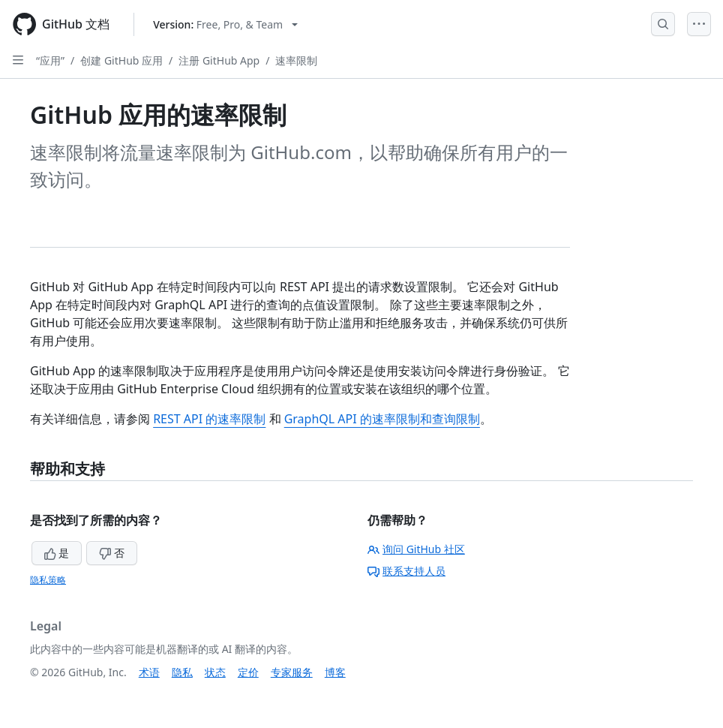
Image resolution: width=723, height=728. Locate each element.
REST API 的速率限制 (209, 419)
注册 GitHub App (219, 60)
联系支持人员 (406, 571)
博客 (335, 672)
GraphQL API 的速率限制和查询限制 (382, 419)
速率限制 (296, 60)
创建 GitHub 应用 (121, 60)
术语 (149, 672)
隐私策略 (48, 580)
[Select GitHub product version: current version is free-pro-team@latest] (225, 24)
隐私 (182, 672)
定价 (248, 672)
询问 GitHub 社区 (416, 549)
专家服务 (292, 672)
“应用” (50, 60)
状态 (215, 672)
